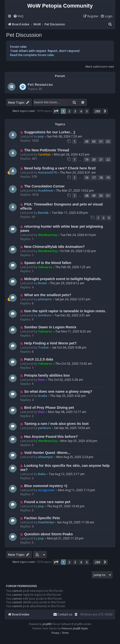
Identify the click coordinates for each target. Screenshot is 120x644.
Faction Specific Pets (42, 518)
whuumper (46, 457)
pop (41, 136)
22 (108, 160)
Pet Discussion (24, 35)
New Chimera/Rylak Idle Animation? (54, 247)
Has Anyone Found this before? (51, 437)
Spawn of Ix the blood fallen (48, 263)
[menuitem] (18, 16)
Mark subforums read (100, 66)
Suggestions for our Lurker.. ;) (50, 132)
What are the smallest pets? (48, 295)
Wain (41, 380)
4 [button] (81, 111)
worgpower (46, 490)
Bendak (43, 213)
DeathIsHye (46, 522)
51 (101, 141)
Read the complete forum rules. (32, 55)
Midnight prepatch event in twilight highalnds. (63, 279)
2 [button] (69, 111)
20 (94, 160)
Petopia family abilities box (47, 375)
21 (101, 160)
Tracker (43, 347)
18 (101, 178)
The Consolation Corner (44, 186)
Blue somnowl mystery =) (46, 486)
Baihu (42, 474)
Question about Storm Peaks (48, 534)
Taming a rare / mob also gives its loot (56, 424)
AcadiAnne (45, 190)
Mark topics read (24, 111)
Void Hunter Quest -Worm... (47, 453)
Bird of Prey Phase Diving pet (49, 408)
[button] (56, 111)
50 (94, 141)
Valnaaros (45, 267)
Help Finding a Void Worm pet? (50, 343)
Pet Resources (40, 84)
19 (87, 160)
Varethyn (44, 154)
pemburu (44, 428)
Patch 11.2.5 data (39, 359)
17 (94, 178)
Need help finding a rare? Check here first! (60, 168)
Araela (42, 396)
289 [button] (97, 111)
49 (87, 141)
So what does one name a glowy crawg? (58, 391)
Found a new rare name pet (47, 502)
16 (87, 178)
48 (87, 196)
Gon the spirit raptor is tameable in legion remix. (65, 311)
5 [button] (87, 111)
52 (108, 141)
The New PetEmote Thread (47, 150)
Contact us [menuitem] (63, 614)
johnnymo (45, 299)
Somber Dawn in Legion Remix (50, 327)
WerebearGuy (48, 235)
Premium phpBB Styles (75, 628)
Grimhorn (45, 315)
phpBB (46, 624)
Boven (42, 283)
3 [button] (75, 111)
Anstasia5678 (47, 172)
